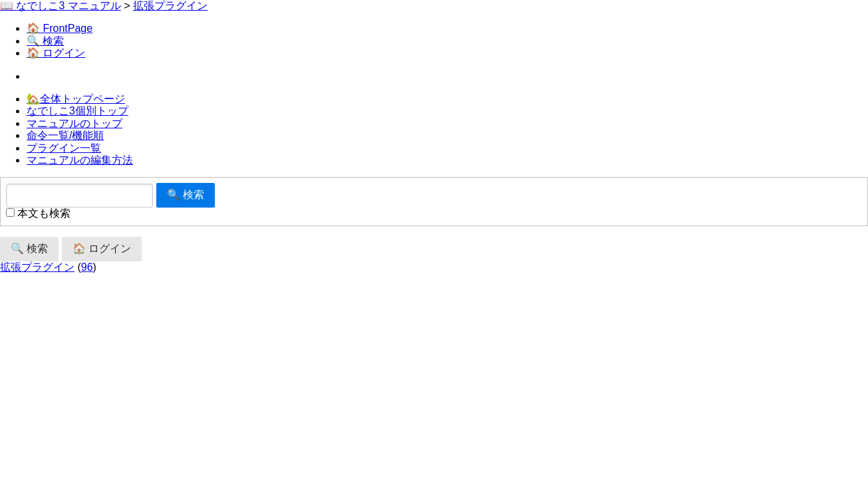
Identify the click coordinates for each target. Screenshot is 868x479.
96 (87, 267)
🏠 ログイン (56, 53)
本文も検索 (38, 213)
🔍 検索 (45, 41)
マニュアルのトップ (74, 123)
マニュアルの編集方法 (80, 160)
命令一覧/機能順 (65, 135)
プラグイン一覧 (64, 148)
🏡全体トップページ (76, 99)
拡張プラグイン (170, 6)
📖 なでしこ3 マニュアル (61, 6)
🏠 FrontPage (60, 28)
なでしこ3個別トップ (77, 111)
